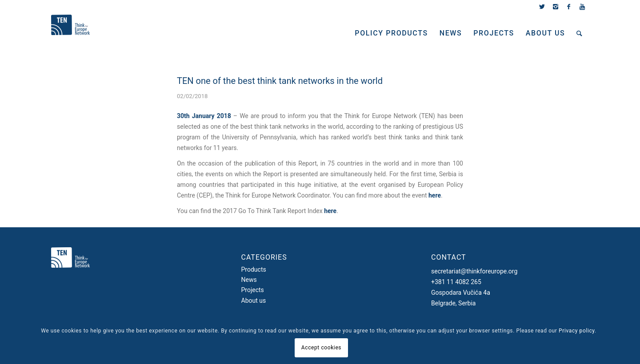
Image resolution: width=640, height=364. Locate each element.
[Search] (580, 33)
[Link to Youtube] (582, 7)
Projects (253, 290)
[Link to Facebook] (569, 7)
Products (254, 269)
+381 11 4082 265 (456, 282)
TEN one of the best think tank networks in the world (280, 81)
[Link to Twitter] (542, 7)
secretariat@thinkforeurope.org (474, 271)
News (249, 280)
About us (254, 301)
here (435, 195)
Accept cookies (321, 348)
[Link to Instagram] (555, 7)
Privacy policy (577, 331)
